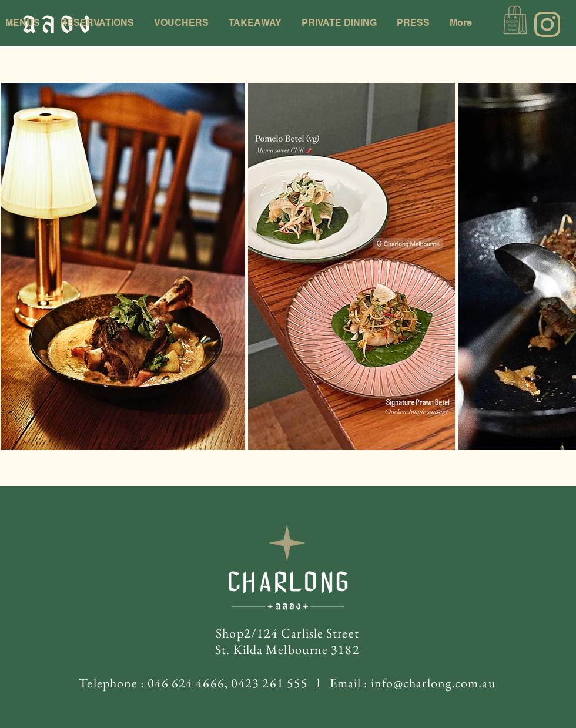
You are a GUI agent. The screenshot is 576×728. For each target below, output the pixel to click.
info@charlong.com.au (433, 683)
